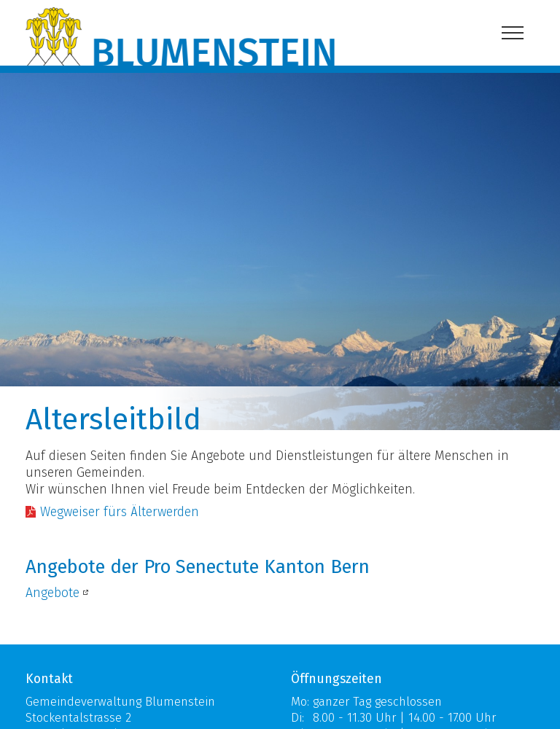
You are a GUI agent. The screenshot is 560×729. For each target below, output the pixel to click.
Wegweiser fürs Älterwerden (120, 512)
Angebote (52, 593)
